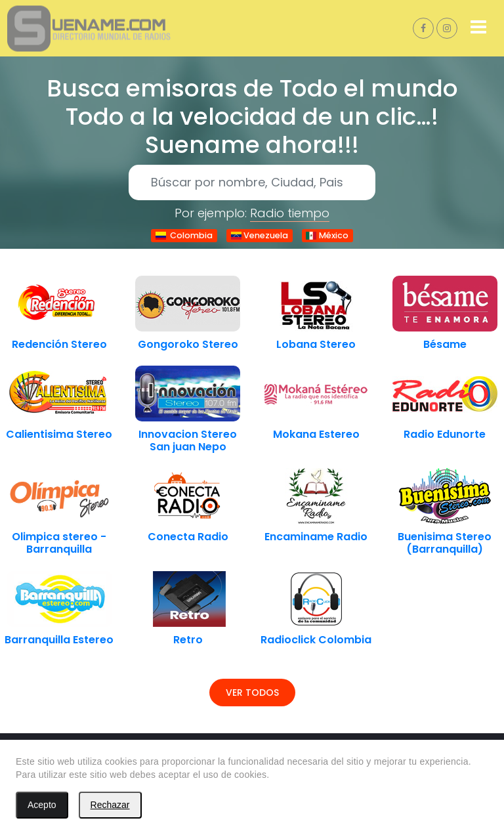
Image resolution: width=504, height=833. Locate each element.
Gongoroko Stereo (188, 344)
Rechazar (110, 805)
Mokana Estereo (316, 434)
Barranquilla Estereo (59, 640)
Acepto (42, 805)
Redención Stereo (59, 344)
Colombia (184, 235)
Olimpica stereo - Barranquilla (59, 543)
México (327, 235)
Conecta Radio (188, 537)
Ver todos (252, 693)
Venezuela (259, 235)
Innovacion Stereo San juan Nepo (188, 440)
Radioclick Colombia (316, 640)
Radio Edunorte (445, 434)
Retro (188, 640)
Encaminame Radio (316, 537)
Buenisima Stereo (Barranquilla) (445, 543)
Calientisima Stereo (59, 434)
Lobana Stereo (316, 344)
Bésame (445, 344)
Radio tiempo (290, 213)
